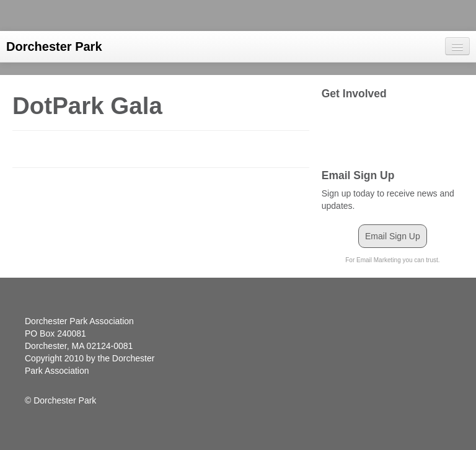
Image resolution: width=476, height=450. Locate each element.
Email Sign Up (393, 236)
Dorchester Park (54, 46)
